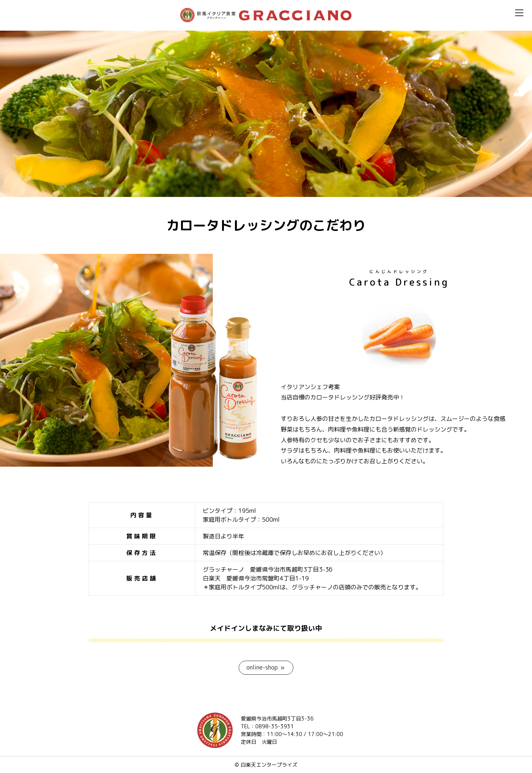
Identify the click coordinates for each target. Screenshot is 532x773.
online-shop (262, 667)
